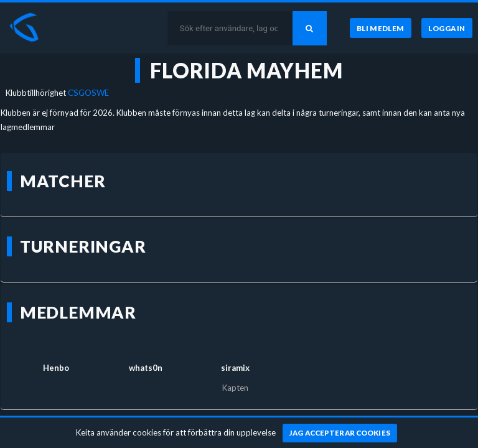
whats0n (146, 368)
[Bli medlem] (381, 28)
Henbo (56, 368)
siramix (235, 368)
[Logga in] (447, 28)
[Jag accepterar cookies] (340, 433)
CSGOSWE (88, 93)
